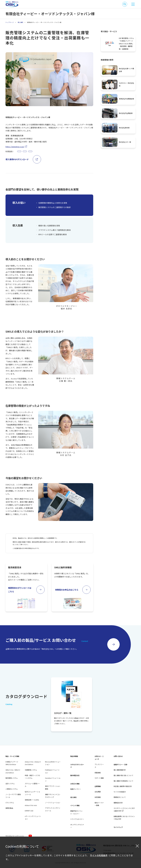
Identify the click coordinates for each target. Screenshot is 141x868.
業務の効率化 (23, 152)
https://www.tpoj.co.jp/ (15, 147)
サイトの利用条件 (99, 855)
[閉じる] (137, 846)
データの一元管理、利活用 (41, 152)
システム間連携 (60, 152)
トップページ (10, 22)
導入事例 (20, 22)
